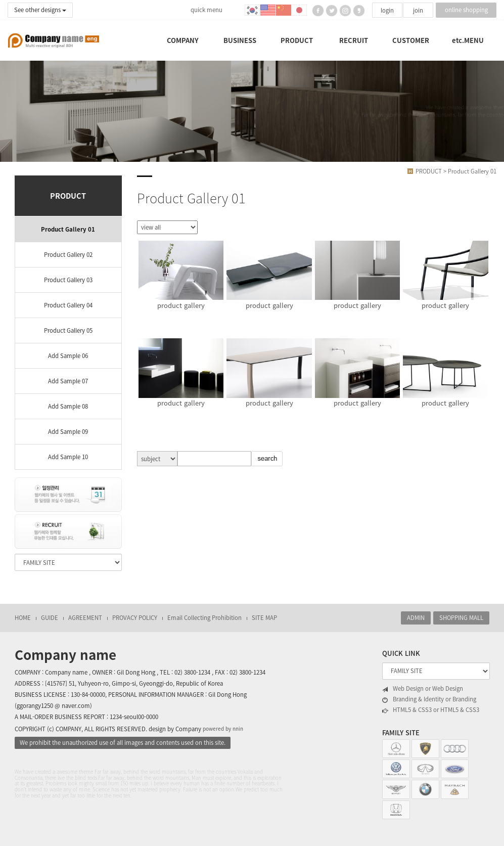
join (418, 10)
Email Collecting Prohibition (204, 618)
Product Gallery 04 (68, 305)
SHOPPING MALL (461, 618)
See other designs (40, 10)
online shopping (466, 10)
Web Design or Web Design (423, 689)
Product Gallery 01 (68, 229)
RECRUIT (354, 40)
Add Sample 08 (68, 406)
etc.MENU (468, 40)
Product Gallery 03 (68, 280)
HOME (23, 618)
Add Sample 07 (68, 381)
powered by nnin (223, 728)
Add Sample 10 (68, 457)
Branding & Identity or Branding (429, 699)
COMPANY (183, 40)
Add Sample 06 (68, 356)
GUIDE (50, 618)
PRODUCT (297, 40)
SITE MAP (264, 618)
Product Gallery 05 (68, 330)
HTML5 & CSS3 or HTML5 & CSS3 (431, 710)
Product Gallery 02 (68, 255)
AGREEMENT (85, 618)
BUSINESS (240, 40)
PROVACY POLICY (135, 618)
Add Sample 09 (68, 432)
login (387, 10)
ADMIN (416, 618)
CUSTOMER (411, 40)
